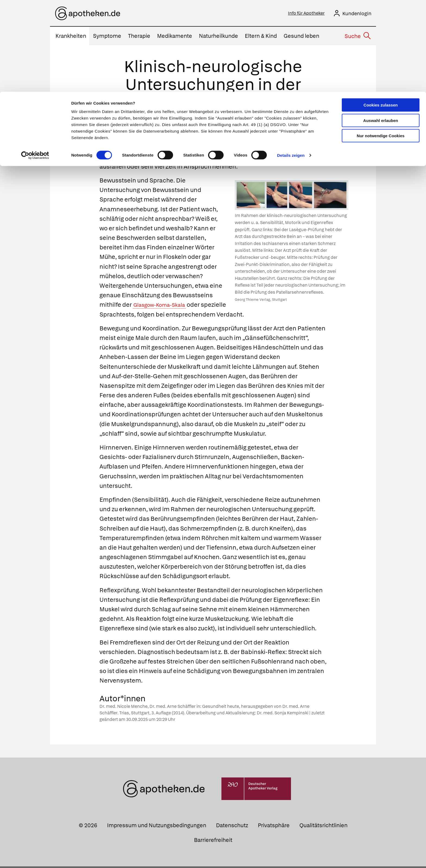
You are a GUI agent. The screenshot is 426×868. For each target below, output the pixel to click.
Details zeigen (291, 63)
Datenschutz (232, 827)
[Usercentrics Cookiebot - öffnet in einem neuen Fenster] (35, 64)
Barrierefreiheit (213, 842)
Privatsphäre (274, 827)
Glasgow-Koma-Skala (164, 306)
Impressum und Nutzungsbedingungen (157, 827)
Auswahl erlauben (381, 29)
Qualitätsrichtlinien (323, 827)
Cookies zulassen (381, 13)
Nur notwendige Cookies (381, 44)
